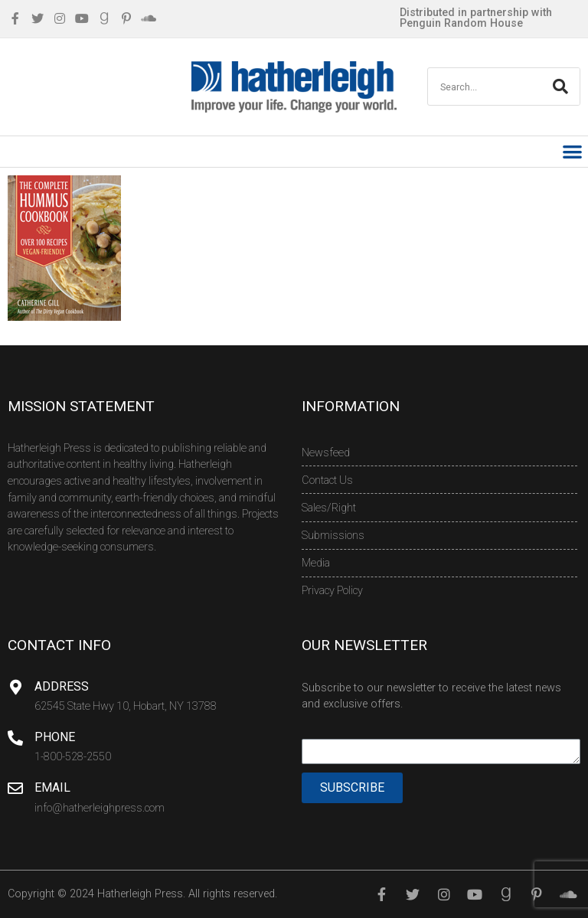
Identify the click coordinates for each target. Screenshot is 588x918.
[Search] (560, 87)
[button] (573, 152)
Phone (55, 737)
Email (52, 787)
